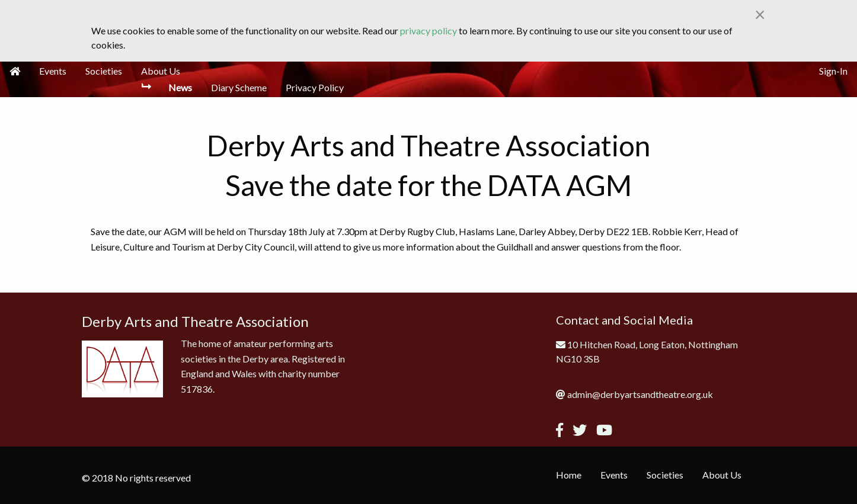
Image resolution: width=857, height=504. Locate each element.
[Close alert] (760, 14)
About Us (161, 71)
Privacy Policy (315, 87)
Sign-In (833, 71)
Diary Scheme (239, 87)
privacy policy (428, 31)
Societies (104, 71)
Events (53, 71)
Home (569, 475)
